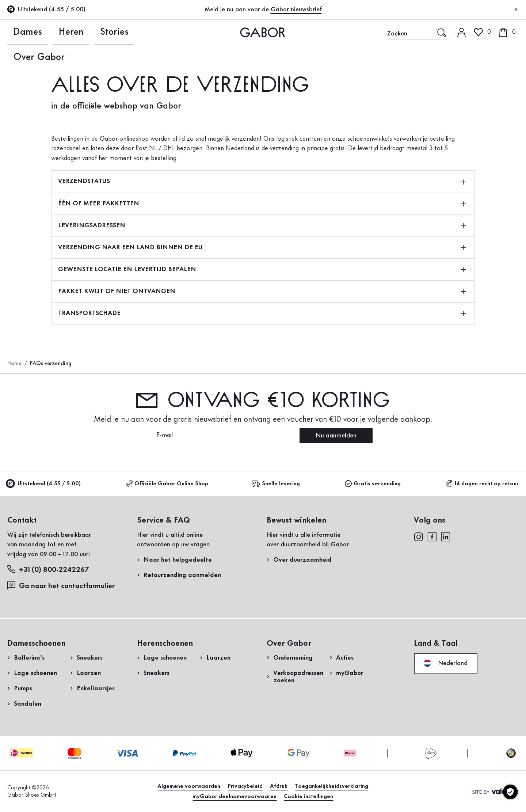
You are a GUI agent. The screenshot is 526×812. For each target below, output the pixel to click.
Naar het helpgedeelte (178, 560)
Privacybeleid (245, 786)
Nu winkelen (494, 209)
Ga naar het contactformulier (62, 586)
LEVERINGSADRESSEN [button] (262, 225)
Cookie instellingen (308, 797)
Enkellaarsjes (96, 688)
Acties (345, 658)
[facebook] (432, 536)
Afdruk (279, 786)
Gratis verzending (373, 484)
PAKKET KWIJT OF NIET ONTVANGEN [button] (262, 291)
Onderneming (293, 658)
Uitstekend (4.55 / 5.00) (44, 484)
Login (481, 64)
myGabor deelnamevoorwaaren (235, 797)
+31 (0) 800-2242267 (48, 570)
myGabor (350, 673)
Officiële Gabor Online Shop (167, 484)
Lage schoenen (35, 673)
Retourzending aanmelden (439, 147)
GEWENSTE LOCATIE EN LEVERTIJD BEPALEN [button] (262, 269)
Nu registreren (498, 97)
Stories (91, 32)
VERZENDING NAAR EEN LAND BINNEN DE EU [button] (262, 247)
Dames (18, 32)
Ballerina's (29, 658)
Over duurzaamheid (302, 560)
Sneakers (90, 658)
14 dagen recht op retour (482, 484)
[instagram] (418, 536)
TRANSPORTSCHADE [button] (262, 313)
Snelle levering (276, 484)
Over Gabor (137, 32)
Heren (54, 32)
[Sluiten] (516, 10)
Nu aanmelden (336, 436)
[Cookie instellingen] (510, 792)
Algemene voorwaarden (189, 786)
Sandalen (28, 704)
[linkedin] (446, 536)
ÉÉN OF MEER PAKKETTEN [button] (262, 204)
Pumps (23, 688)
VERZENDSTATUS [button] (262, 181)
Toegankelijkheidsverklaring (331, 786)
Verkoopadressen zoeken (298, 677)
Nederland (446, 663)
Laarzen (89, 673)
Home (14, 364)
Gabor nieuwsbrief (296, 10)
